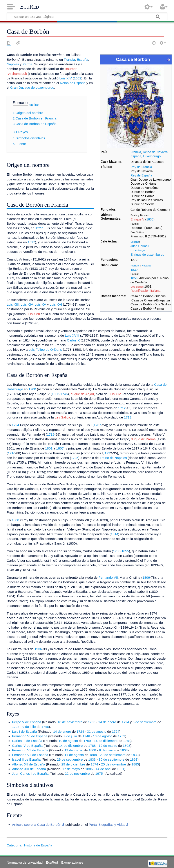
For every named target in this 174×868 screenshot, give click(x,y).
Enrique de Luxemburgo (147, 255)
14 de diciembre (106, 741)
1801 (49, 448)
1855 (125, 551)
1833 (135, 755)
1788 (117, 551)
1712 (122, 408)
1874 (94, 764)
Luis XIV (66, 78)
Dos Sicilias (137, 287)
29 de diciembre (73, 764)
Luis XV (40, 304)
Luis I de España (24, 731)
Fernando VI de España (30, 736)
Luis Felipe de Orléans (45, 350)
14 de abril (104, 769)
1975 (99, 773)
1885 (135, 764)
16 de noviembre (70, 722)
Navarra (146, 266)
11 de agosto (74, 755)
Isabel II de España (26, 759)
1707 (97, 425)
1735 (75, 458)
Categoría (14, 845)
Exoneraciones (72, 862)
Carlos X (73, 340)
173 (107, 453)
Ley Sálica (62, 417)
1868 (134, 759)
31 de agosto (97, 731)
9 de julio (29, 727)
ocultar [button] (34, 105)
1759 (121, 736)
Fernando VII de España (30, 750)
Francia (136, 152)
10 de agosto (103, 736)
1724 (15, 425)
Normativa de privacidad (25, 862)
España (136, 156)
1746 (64, 394)
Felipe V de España (27, 722)
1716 (11, 453)
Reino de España (73, 83)
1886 (89, 769)
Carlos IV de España (27, 746)
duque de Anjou (82, 394)
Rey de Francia (141, 167)
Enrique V (137, 219)
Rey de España (141, 175)
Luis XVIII (72, 335)
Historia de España (38, 845)
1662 (78, 78)
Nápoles (13, 64)
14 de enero (107, 722)
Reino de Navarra (155, 152)
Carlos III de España (27, 741)
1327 (39, 228)
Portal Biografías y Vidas (107, 825)
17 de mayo (71, 769)
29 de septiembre (113, 755)
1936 (38, 649)
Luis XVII (33, 314)
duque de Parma (143, 439)
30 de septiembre (111, 759)
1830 (150, 219)
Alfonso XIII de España (29, 769)
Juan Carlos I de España (30, 773)
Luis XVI (56, 304)
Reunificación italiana (145, 291)
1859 (134, 278)
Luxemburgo (152, 156)
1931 (121, 769)
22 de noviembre (77, 773)
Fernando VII (108, 577)
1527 (31, 242)
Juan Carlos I (140, 246)
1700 (32, 389)
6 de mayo (107, 750)
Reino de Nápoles (113, 458)
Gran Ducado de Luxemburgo (32, 87)
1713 (128, 417)
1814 (114, 534)
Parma (27, 64)
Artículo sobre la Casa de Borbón (37, 825)
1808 (15, 520)
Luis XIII (13, 304)
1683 (56, 394)
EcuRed (29, 7)
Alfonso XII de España (29, 764)
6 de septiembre (145, 722)
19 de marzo (108, 746)
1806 (146, 577)
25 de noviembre (113, 764)
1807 (60, 448)
